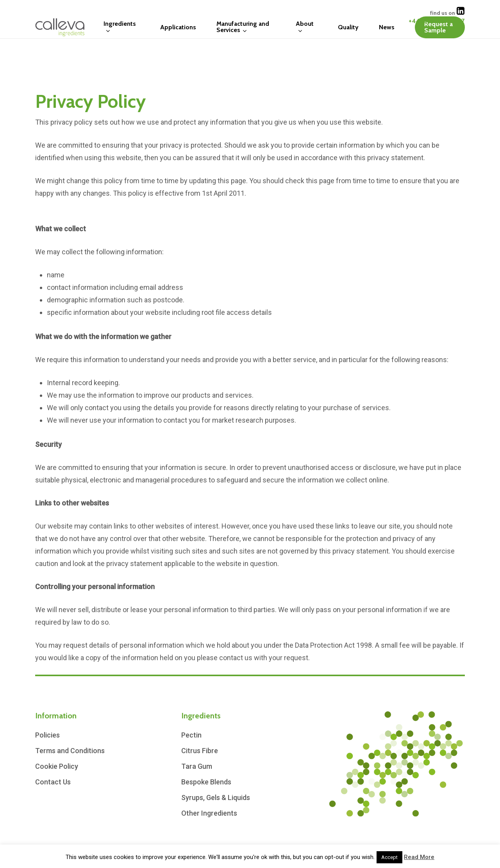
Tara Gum (197, 766)
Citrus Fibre (200, 751)
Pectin (191, 735)
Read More (419, 857)
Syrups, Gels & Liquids (216, 797)
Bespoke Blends (206, 782)
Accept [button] (389, 857)
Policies (47, 735)
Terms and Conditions (70, 751)
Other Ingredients (209, 813)
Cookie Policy (57, 766)
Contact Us (53, 782)
